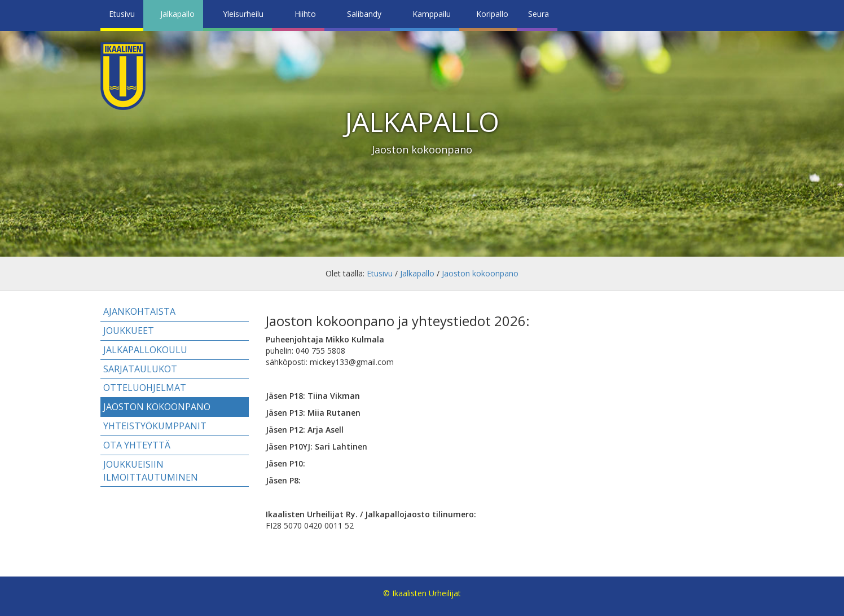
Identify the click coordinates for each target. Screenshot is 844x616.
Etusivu (122, 14)
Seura (539, 14)
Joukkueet (129, 331)
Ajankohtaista (139, 311)
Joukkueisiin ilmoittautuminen (151, 471)
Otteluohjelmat (145, 388)
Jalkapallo (177, 14)
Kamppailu (432, 14)
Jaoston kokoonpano (480, 273)
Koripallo (492, 14)
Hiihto (305, 14)
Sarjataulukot (140, 369)
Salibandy (364, 14)
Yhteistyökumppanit (155, 426)
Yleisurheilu (243, 14)
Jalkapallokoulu (145, 350)
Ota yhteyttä (137, 445)
